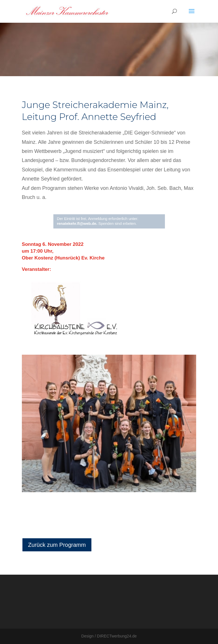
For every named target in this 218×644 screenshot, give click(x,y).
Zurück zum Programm (57, 545)
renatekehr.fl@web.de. (80, 223)
